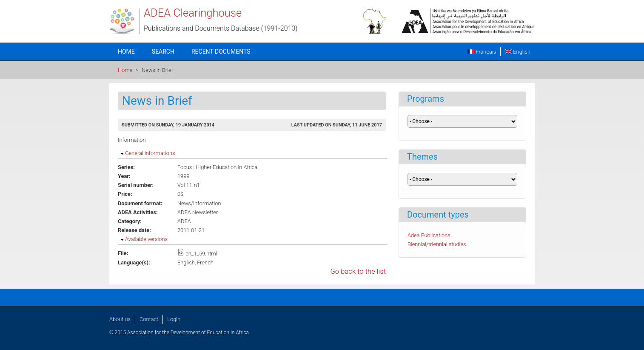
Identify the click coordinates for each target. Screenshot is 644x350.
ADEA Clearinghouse (193, 13)
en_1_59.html (201, 254)
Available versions (146, 239)
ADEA (184, 221)
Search (163, 52)
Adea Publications (429, 235)
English (518, 52)
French (205, 262)
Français (482, 52)
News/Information (199, 203)
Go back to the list (358, 271)
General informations (150, 153)
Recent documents (221, 52)
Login (174, 319)
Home (126, 52)
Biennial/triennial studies (437, 244)
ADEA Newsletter (198, 212)
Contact (149, 319)
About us (120, 319)
